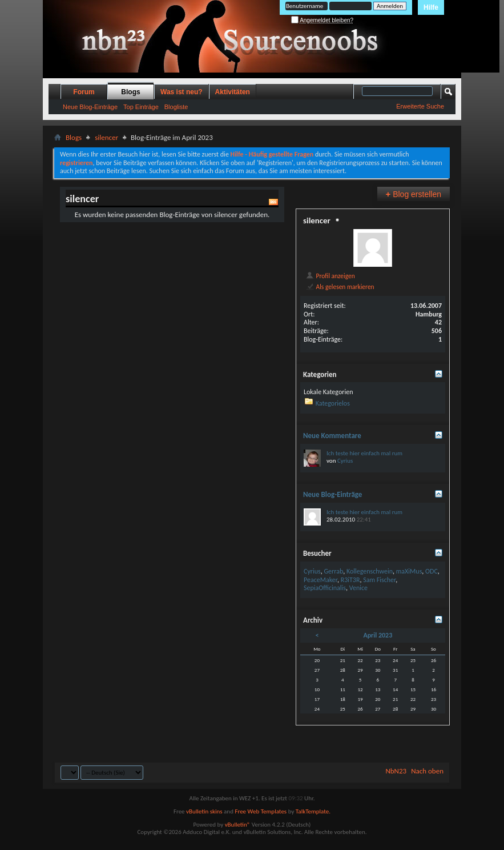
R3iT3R (350, 580)
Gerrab (333, 571)
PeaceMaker (320, 580)
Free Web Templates (261, 811)
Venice (358, 588)
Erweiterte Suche (420, 106)
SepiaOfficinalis (325, 588)
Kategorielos (333, 403)
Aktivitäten (233, 92)
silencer (106, 137)
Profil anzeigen (330, 276)
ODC (432, 571)
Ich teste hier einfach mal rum (364, 453)
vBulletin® (238, 825)
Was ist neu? (182, 92)
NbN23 (396, 771)
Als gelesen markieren (340, 287)
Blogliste (176, 107)
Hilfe (431, 7)
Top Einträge (141, 107)
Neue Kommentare (332, 436)
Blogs (130, 92)
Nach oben (427, 771)
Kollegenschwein (370, 571)
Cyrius (345, 461)
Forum (84, 92)
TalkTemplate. (313, 811)
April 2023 (378, 635)
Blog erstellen (414, 194)
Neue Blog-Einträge (90, 107)
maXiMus (409, 571)
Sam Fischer (379, 580)
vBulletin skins (204, 811)
